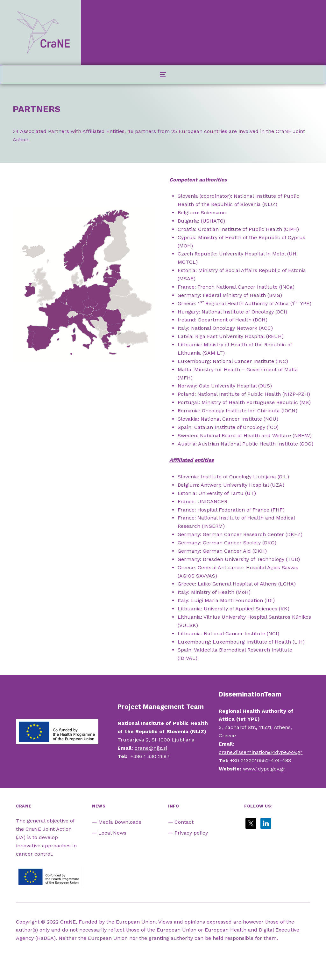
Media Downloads (120, 822)
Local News (112, 833)
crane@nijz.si (151, 748)
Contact (184, 822)
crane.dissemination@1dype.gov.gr (261, 752)
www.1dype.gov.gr (264, 769)
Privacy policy (191, 833)
